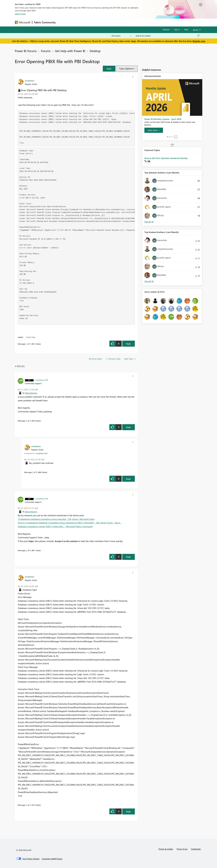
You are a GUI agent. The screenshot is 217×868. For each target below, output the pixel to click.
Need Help (31, 337)
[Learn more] (154, 130)
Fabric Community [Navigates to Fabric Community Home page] (45, 22)
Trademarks (196, 849)
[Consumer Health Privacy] (52, 859)
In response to (36, 453)
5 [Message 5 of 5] (33, 472)
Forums (62, 22)
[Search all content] (168, 36)
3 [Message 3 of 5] (26, 550)
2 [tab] (169, 137)
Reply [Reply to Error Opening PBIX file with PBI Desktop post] (128, 344)
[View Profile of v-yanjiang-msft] (41, 380)
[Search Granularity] (121, 36)
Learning (123, 22)
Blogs (112, 22)
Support (135, 22)
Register (166, 29)
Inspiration (75, 22)
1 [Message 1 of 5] (26, 344)
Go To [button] (196, 30)
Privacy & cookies (166, 849)
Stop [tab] (176, 137)
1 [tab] (168, 137)
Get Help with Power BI (70, 51)
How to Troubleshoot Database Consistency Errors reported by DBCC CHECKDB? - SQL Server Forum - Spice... (69, 523)
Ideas (86, 22)
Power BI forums (26, 51)
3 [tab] (171, 137)
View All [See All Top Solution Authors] (149, 222)
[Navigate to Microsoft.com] (23, 22)
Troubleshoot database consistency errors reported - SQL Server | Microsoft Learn (56, 519)
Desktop (95, 51)
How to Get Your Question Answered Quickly (166, 158)
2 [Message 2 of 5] (26, 805)
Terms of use (182, 849)
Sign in (177, 29)
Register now (199, 41)
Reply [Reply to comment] (128, 427)
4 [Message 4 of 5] (26, 421)
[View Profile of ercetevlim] (30, 81)
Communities (99, 22)
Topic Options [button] (126, 69)
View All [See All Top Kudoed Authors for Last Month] (149, 281)
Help (186, 29)
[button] (109, 69)
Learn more (20, 14)
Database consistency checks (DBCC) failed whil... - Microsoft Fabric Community (55, 526)
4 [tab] (173, 137)
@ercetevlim (31, 393)
